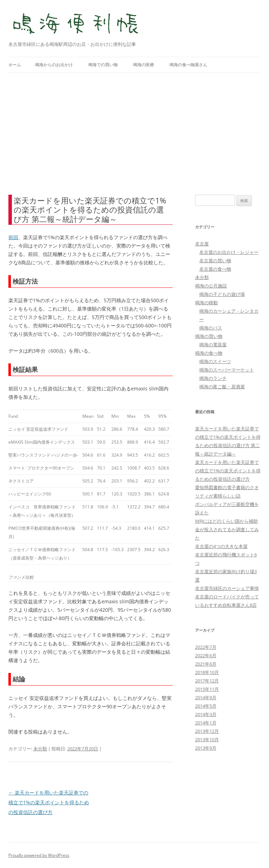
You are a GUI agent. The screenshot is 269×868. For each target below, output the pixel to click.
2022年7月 (206, 647)
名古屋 (202, 244)
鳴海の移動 (206, 303)
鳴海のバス (211, 328)
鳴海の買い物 (209, 336)
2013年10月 (207, 739)
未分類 (40, 749)
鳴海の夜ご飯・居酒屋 (222, 387)
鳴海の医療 (144, 65)
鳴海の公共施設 (211, 286)
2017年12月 (207, 681)
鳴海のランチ (213, 378)
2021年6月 (206, 664)
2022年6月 (206, 655)
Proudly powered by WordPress (39, 855)
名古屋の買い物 (215, 261)
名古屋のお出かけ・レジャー (229, 252)
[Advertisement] (134, 134)
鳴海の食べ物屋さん (188, 65)
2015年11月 (207, 689)
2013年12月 (207, 731)
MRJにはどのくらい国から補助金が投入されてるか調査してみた (227, 529)
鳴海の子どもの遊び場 (222, 294)
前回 (13, 237)
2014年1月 (206, 723)
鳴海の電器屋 (213, 345)
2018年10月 (207, 672)
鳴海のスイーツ (215, 361)
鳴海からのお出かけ (54, 65)
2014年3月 (206, 714)
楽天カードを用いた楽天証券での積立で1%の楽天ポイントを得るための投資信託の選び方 (49, 802)
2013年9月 (206, 748)
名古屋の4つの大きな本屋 (221, 546)
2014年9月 (206, 697)
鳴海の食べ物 (209, 353)
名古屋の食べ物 (215, 269)
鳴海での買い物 (103, 65)
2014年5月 (206, 706)
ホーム (15, 65)
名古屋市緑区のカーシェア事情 (227, 588)
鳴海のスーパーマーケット (227, 370)
